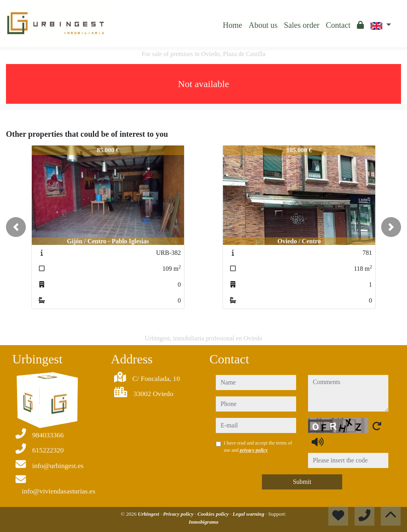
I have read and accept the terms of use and (258, 447)
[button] (16, 227)
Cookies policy (214, 514)
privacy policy (254, 450)
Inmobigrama (204, 522)
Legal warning (249, 514)
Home (233, 25)
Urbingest (149, 514)
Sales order (301, 25)
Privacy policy (179, 514)
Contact (338, 25)
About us (263, 25)
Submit (302, 482)
